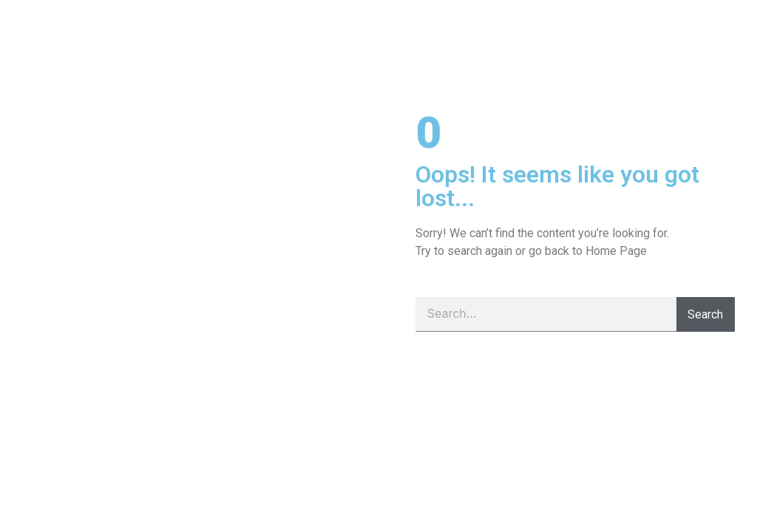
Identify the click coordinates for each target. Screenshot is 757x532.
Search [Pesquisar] (705, 314)
